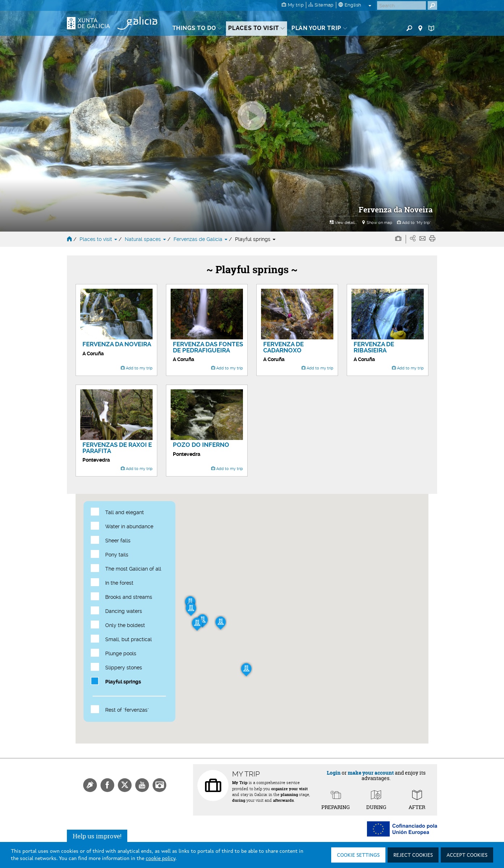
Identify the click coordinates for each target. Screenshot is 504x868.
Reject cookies (413, 855)
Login (334, 773)
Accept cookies (467, 855)
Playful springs (255, 239)
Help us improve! (97, 836)
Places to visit (99, 239)
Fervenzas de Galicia (201, 239)
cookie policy (161, 859)
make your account (371, 773)
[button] (191, 609)
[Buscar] (402, 5)
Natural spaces (146, 239)
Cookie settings (358, 855)
